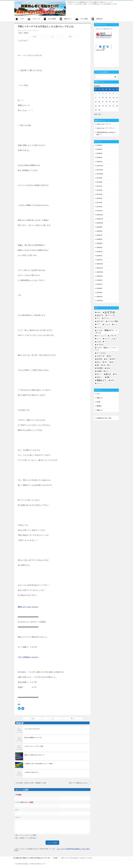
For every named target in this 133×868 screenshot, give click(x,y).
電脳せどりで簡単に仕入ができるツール (34, 755)
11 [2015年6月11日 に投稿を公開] (106, 97)
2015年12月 (100, 264)
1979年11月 (100, 301)
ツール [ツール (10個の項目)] (99, 327)
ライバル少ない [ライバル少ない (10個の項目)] (102, 353)
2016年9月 (99, 227)
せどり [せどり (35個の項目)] (100, 315)
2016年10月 (100, 223)
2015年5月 (99, 292)
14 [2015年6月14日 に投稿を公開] (117, 97)
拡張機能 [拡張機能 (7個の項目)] (99, 371)
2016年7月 (99, 235)
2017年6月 (99, 190)
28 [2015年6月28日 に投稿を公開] (117, 106)
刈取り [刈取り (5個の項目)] (106, 362)
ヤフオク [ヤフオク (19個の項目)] (100, 345)
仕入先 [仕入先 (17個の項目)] (99, 359)
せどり (98, 394)
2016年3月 (99, 252)
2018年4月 (99, 149)
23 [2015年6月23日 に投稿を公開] (99, 106)
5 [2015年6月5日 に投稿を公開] (110, 93)
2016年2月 (99, 256)
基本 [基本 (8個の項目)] (98, 365)
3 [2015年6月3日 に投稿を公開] (103, 93)
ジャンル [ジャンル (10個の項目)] (107, 324)
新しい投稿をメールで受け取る (26, 838)
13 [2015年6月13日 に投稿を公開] (113, 97)
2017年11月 (100, 170)
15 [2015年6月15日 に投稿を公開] (96, 101)
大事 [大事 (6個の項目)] (104, 365)
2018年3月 (99, 153)
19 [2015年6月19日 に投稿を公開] (110, 101)
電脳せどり (100, 410)
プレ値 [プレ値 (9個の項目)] (99, 342)
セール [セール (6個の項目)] (115, 324)
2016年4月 (99, 248)
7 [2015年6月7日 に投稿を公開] (117, 93)
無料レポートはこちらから (28, 607)
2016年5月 (99, 243)
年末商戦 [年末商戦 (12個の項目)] (100, 368)
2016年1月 (99, 260)
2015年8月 (99, 280)
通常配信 (26, 33)
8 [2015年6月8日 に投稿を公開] (96, 97)
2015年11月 (100, 268)
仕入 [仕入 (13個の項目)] (110, 356)
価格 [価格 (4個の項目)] (107, 359)
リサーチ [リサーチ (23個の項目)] (101, 356)
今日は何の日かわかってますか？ (106, 132)
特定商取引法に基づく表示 (104, 418)
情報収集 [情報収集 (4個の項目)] (108, 368)
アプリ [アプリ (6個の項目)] (98, 318)
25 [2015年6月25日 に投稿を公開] (106, 106)
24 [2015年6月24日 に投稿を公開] (103, 106)
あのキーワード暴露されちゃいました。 (79, 783)
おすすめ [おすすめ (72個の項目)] (110, 312)
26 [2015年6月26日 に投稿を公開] (110, 106)
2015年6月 (99, 288)
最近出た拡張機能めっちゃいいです (33, 738)
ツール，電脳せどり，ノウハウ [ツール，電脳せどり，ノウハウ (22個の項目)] (106, 331)
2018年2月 (99, 157)
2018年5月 (99, 145)
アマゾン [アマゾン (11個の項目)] (107, 318)
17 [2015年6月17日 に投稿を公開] (103, 101)
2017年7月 (99, 186)
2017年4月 (99, 198)
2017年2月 (99, 207)
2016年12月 (100, 215)
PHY (98, 134)
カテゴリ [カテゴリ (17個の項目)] (100, 321)
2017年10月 (100, 174)
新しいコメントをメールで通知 (26, 835)
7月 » (99, 114)
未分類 (20, 33)
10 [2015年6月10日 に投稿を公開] (103, 97)
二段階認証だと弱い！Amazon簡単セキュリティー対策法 (39, 764)
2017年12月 (100, 166)
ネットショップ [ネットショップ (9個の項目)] (101, 336)
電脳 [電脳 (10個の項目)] (108, 377)
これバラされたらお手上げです (32, 729)
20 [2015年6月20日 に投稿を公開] (113, 101)
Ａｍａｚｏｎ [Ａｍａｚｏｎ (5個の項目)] (100, 383)
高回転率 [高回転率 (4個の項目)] (112, 380)
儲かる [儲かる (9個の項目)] (99, 362)
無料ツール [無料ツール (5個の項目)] (99, 374)
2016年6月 (99, 239)
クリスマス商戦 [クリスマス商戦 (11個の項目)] (113, 321)
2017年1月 (99, 211)
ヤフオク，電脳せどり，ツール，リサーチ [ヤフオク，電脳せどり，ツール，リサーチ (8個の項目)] (107, 349)
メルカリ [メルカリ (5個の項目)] (106, 342)
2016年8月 (99, 231)
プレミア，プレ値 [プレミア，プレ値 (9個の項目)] (110, 339)
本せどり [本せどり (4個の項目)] (107, 371)
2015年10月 (100, 272)
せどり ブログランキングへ (103, 37)
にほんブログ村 (100, 50)
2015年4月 (99, 297)
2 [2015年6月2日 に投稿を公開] (99, 93)
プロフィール (100, 124)
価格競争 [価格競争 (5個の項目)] (113, 359)
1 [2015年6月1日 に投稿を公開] (96, 93)
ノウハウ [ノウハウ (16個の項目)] (113, 336)
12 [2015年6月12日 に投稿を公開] (110, 97)
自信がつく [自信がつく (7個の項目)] (100, 377)
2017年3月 (99, 203)
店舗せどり (100, 398)
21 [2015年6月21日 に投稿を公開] (117, 101)
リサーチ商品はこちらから (28, 657)
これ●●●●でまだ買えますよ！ (32, 772)
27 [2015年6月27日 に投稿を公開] (113, 106)
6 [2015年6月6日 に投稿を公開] (113, 93)
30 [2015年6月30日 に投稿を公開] (99, 110)
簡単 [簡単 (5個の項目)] (116, 374)
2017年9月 (99, 178)
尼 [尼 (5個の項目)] (110, 365)
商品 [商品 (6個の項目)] (112, 362)
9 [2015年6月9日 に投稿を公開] (99, 97)
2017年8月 (99, 182)
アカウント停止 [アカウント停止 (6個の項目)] (111, 315)
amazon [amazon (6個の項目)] (99, 312)
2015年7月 (99, 284)
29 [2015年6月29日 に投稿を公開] (96, 110)
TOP (33, 858)
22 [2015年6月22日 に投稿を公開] (96, 106)
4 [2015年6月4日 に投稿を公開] (106, 93)
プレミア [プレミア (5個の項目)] (99, 339)
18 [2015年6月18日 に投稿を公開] (106, 101)
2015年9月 (99, 276)
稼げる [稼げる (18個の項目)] (108, 374)
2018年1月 (99, 162)
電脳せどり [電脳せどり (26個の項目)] (102, 380)
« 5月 (95, 114)
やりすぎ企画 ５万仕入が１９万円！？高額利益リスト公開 (31, 783)
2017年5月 (99, 194)
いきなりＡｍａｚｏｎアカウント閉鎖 (34, 746)
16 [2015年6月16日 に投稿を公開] (99, 101)
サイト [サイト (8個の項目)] (99, 324)
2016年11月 (100, 219)
